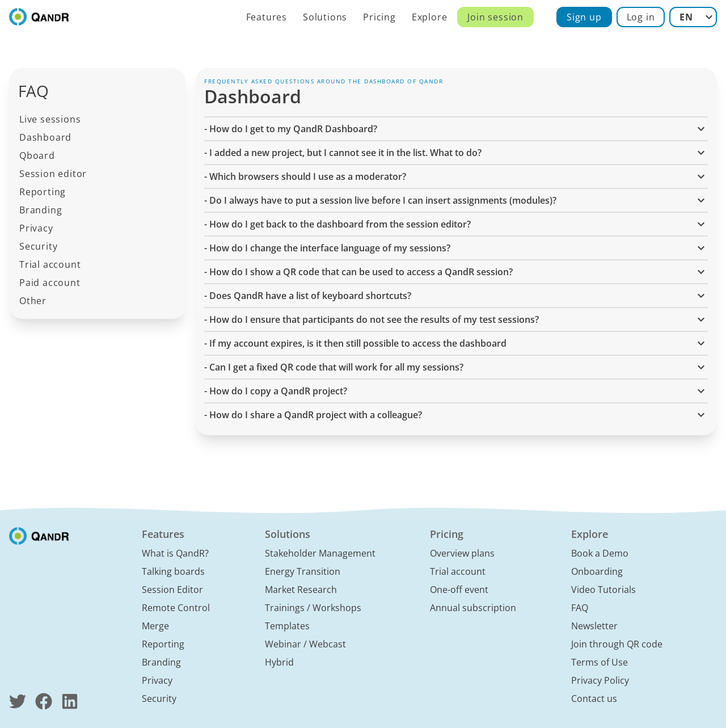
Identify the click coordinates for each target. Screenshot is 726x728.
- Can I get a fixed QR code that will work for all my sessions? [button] (456, 367)
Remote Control (176, 608)
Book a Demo (600, 553)
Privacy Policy (600, 680)
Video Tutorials (603, 590)
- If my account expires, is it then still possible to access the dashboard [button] (456, 343)
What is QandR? (175, 553)
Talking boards (173, 571)
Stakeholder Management (320, 553)
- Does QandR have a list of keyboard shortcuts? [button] (456, 296)
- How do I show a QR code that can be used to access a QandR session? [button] (456, 272)
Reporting (43, 192)
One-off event (459, 590)
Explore (430, 17)
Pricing (379, 17)
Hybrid (279, 662)
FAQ (580, 608)
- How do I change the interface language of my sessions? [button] (456, 248)
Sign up (584, 17)
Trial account (50, 264)
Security (38, 246)
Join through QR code (617, 644)
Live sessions (50, 119)
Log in (641, 17)
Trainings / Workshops (313, 608)
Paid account (50, 283)
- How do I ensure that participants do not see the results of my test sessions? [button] (456, 319)
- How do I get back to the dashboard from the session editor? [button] (456, 224)
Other (33, 301)
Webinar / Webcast (305, 644)
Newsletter (594, 626)
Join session (495, 17)
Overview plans (462, 553)
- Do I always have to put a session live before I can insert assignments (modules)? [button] (456, 200)
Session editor (53, 174)
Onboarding (597, 571)
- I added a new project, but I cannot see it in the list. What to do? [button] (456, 153)
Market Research (301, 590)
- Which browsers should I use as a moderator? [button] (456, 176)
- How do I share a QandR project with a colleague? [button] (456, 415)
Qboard (37, 155)
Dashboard (45, 137)
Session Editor (172, 590)
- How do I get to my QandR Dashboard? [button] (456, 129)
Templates (287, 626)
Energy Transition (303, 571)
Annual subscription (473, 608)
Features (267, 17)
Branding (41, 210)
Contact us (594, 698)
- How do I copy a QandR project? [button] (456, 391)
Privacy (36, 228)
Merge (155, 626)
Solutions (325, 17)
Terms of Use (600, 662)
